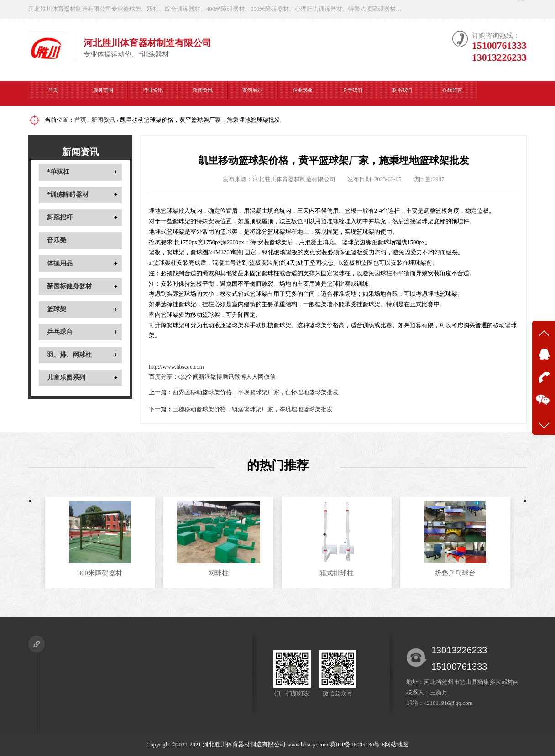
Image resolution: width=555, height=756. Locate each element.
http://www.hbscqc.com (176, 367)
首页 (53, 93)
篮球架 (57, 309)
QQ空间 (188, 377)
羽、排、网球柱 (69, 355)
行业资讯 (153, 93)
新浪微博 (210, 377)
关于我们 (352, 93)
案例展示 (252, 93)
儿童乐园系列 (66, 378)
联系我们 (402, 93)
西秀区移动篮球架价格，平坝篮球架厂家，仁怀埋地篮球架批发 (256, 392)
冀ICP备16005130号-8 (357, 745)
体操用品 (60, 263)
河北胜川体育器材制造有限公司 (244, 745)
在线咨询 (446, 9)
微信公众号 (501, 9)
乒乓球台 (60, 332)
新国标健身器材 (69, 286)
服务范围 (103, 93)
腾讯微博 (234, 377)
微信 (270, 377)
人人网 (255, 377)
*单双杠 (58, 172)
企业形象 (303, 93)
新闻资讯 (203, 93)
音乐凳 (57, 240)
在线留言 (452, 93)
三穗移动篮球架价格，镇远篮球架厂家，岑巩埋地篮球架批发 (253, 409)
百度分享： (164, 377)
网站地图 (397, 745)
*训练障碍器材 (68, 195)
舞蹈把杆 (60, 217)
